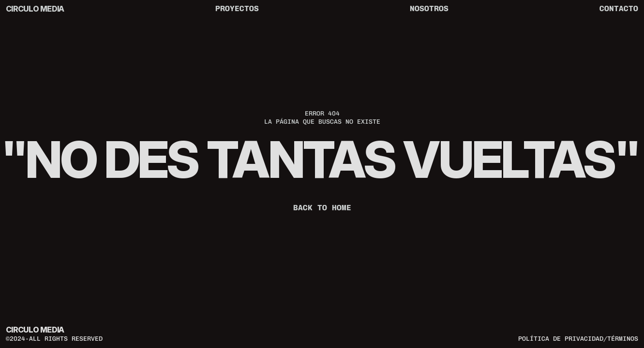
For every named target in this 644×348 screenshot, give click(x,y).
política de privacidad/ (563, 338)
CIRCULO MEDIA (35, 9)
